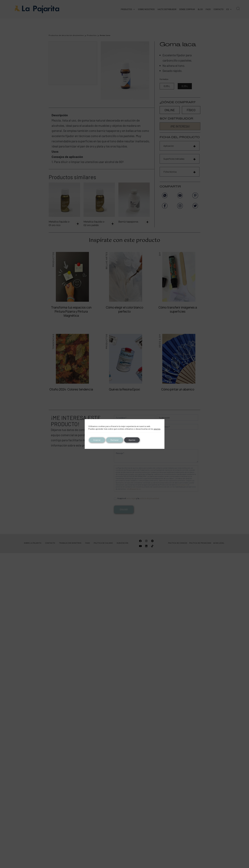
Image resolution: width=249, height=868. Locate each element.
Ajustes (132, 440)
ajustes (157, 429)
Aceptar (97, 440)
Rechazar (115, 440)
